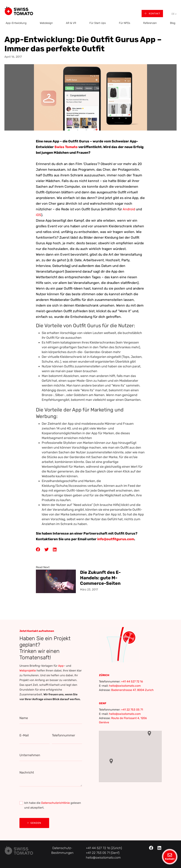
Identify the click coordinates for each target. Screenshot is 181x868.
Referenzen (150, 23)
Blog (173, 23)
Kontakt (152, 14)
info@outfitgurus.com (116, 539)
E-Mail (24, 735)
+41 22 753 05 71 (132, 710)
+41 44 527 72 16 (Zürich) (104, 848)
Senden (34, 823)
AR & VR (71, 23)
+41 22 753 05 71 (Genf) (103, 853)
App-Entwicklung (16, 23)
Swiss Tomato (66, 147)
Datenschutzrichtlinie (56, 803)
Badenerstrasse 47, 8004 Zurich (132, 690)
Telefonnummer (64, 735)
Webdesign (46, 23)
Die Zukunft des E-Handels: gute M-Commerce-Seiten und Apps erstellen (101, 578)
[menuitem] (173, 14)
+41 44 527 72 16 (132, 681)
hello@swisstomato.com (125, 686)
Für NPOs (125, 23)
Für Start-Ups (98, 23)
